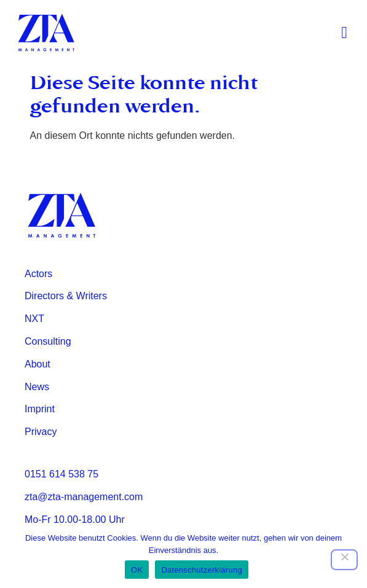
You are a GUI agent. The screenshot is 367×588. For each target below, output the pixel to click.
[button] (345, 33)
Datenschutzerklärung (201, 570)
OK (137, 570)
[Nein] (344, 560)
